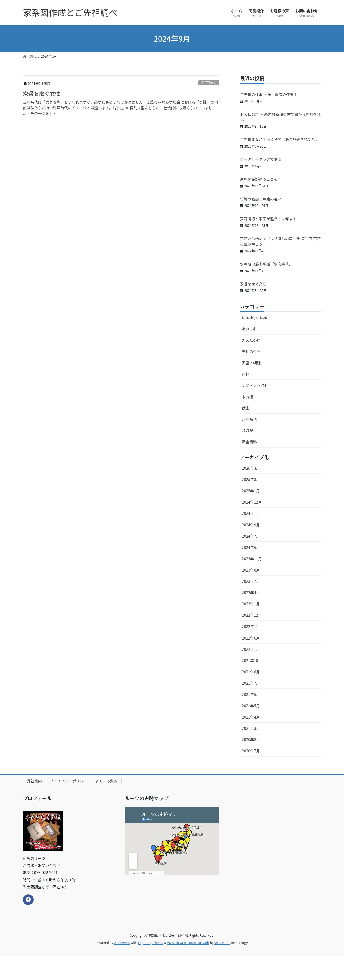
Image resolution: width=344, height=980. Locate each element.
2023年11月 (252, 559)
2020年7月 (251, 751)
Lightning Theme (151, 943)
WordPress (122, 943)
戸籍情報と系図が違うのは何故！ (268, 219)
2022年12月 (252, 615)
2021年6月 (251, 694)
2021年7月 (251, 683)
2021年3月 (251, 728)
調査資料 (249, 442)
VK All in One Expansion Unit (188, 943)
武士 (246, 408)
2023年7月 (251, 581)
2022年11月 (252, 626)
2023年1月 (251, 604)
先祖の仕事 (251, 351)
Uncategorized (255, 317)
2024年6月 (251, 547)
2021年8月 (251, 672)
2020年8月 (251, 740)
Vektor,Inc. (222, 943)
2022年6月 (251, 638)
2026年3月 (251, 468)
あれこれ (249, 329)
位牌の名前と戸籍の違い (261, 199)
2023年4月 (251, 593)
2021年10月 (252, 660)
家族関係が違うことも (259, 179)
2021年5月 (251, 706)
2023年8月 (251, 570)
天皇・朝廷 (251, 363)
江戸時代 (209, 83)
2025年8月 (251, 479)
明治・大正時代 (255, 385)
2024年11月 (252, 513)
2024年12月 (252, 502)
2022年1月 (251, 649)
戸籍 (246, 374)
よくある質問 (106, 781)
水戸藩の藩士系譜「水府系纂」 (266, 264)
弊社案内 (34, 781)
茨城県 (248, 430)
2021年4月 (251, 717)
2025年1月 (251, 491)
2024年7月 (251, 536)
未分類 (248, 397)
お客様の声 (251, 340)
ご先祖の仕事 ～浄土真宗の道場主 (269, 94)
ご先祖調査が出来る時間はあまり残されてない (279, 139)
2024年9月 (251, 525)
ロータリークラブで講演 (261, 159)
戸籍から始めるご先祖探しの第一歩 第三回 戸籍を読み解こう (280, 241)
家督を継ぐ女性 (42, 93)
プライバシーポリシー (69, 781)
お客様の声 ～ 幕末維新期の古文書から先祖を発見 (280, 117)
